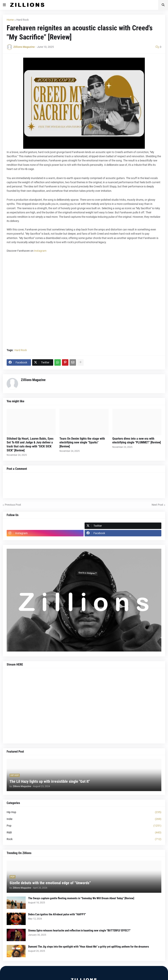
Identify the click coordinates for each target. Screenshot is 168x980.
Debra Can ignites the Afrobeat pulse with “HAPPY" (57, 914)
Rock (84, 839)
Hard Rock (23, 20)
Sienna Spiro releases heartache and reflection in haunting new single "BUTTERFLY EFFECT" (79, 930)
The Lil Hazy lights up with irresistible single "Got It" (50, 781)
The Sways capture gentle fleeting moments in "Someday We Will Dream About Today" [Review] (81, 898)
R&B (84, 833)
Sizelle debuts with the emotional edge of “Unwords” (50, 883)
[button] (4, 5)
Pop (84, 826)
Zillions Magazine (33, 380)
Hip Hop (84, 812)
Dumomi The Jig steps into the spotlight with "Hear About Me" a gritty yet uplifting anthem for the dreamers (89, 947)
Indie (84, 819)
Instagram (40, 251)
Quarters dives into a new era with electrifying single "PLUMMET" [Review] (137, 441)
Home (10, 20)
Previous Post (13, 505)
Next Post (157, 505)
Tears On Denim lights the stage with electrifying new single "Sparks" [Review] (82, 443)
